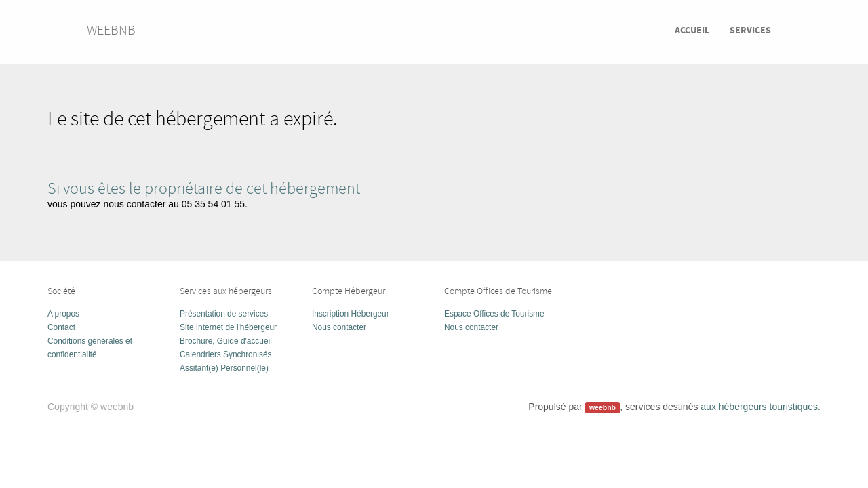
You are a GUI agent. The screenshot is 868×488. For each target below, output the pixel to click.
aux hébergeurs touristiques (759, 407)
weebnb (111, 30)
